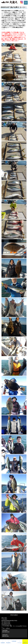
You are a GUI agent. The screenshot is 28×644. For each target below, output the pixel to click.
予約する (25, 643)
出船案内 (3, 642)
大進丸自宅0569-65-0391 (5, 635)
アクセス (20, 642)
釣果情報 (14, 641)
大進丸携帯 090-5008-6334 (6, 631)
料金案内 (8, 642)
